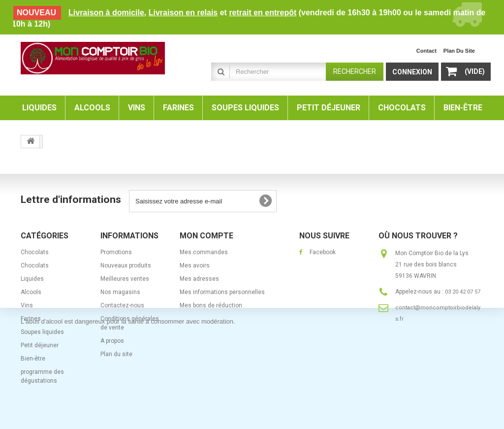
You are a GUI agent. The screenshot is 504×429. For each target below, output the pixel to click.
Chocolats (35, 252)
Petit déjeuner (40, 345)
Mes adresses (199, 279)
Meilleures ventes (125, 279)
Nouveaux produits (126, 265)
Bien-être (33, 359)
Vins (27, 305)
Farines (31, 319)
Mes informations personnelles (222, 292)
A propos (112, 341)
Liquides (32, 279)
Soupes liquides (42, 332)
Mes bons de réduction (211, 305)
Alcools (31, 292)
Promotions (116, 252)
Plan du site (116, 354)
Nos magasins (120, 292)
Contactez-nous (122, 305)
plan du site (459, 51)
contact (426, 51)
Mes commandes (204, 252)
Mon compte (206, 236)
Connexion (412, 72)
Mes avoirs (195, 265)
